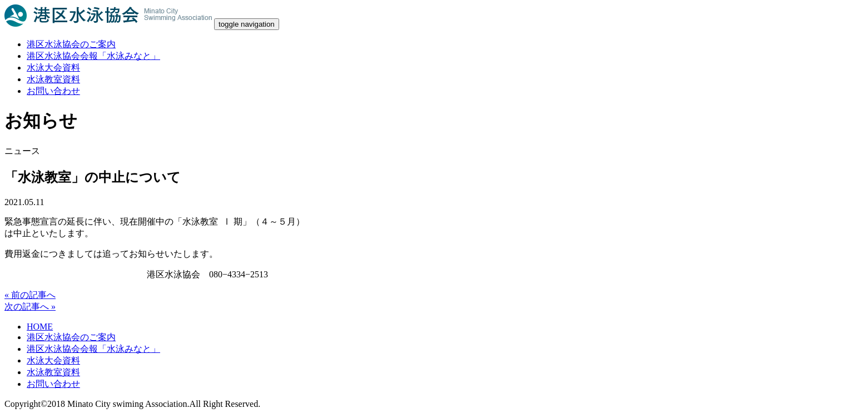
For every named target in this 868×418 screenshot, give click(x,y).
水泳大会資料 (53, 68)
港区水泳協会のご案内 (71, 44)
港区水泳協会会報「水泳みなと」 (93, 56)
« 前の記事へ (30, 295)
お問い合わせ (53, 91)
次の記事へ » (30, 307)
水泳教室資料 (53, 79)
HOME (40, 327)
